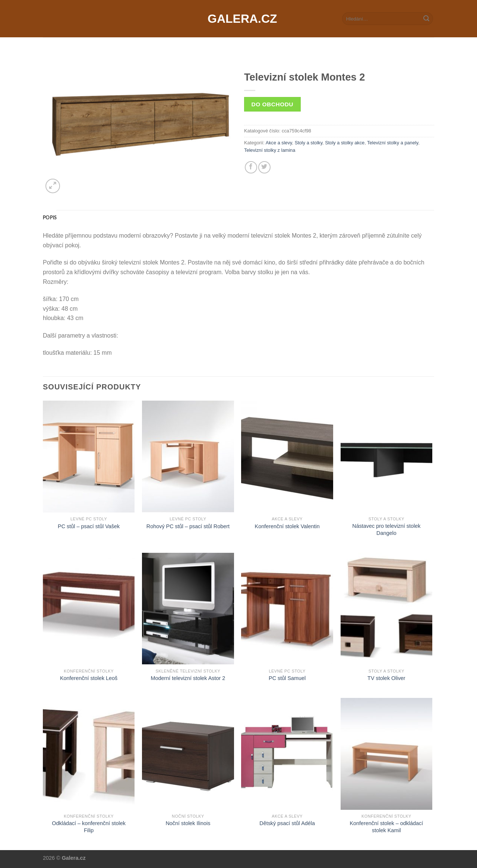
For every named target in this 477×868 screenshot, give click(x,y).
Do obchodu (272, 104)
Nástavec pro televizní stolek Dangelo (386, 529)
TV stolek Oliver (386, 678)
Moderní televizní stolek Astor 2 (188, 678)
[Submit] (426, 19)
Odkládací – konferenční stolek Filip (89, 827)
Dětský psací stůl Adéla (287, 823)
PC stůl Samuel (287, 678)
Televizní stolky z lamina (270, 150)
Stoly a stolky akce (345, 143)
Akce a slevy (279, 143)
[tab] (50, 217)
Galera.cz (238, 19)
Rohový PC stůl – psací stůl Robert (188, 526)
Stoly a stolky (309, 143)
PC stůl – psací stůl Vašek (89, 526)
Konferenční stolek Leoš (89, 678)
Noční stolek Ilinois (188, 823)
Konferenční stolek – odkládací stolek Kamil (386, 827)
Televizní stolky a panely (393, 143)
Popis (50, 217)
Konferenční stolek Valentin (287, 526)
